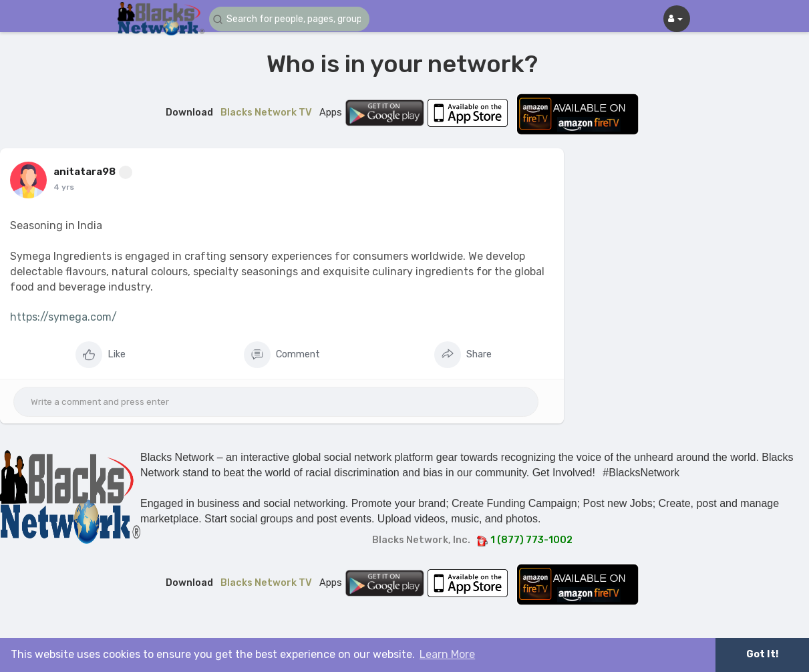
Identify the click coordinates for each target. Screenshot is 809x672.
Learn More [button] (447, 654)
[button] (289, 19)
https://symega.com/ (63, 317)
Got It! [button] (762, 654)
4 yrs (64, 187)
